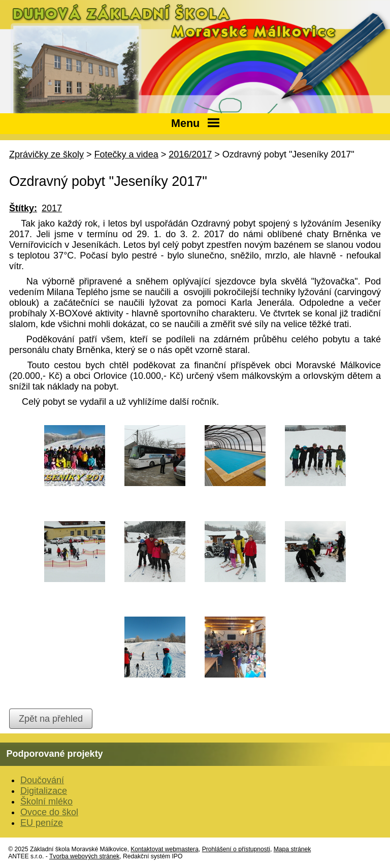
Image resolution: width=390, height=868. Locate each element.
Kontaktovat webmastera (165, 849)
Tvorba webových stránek (84, 856)
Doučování (42, 780)
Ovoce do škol (49, 812)
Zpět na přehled (51, 719)
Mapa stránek (292, 849)
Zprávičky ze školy (46, 154)
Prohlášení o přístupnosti (236, 849)
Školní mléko (46, 801)
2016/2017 (190, 154)
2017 (52, 208)
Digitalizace (44, 791)
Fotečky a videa (126, 154)
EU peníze (42, 823)
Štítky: (23, 208)
